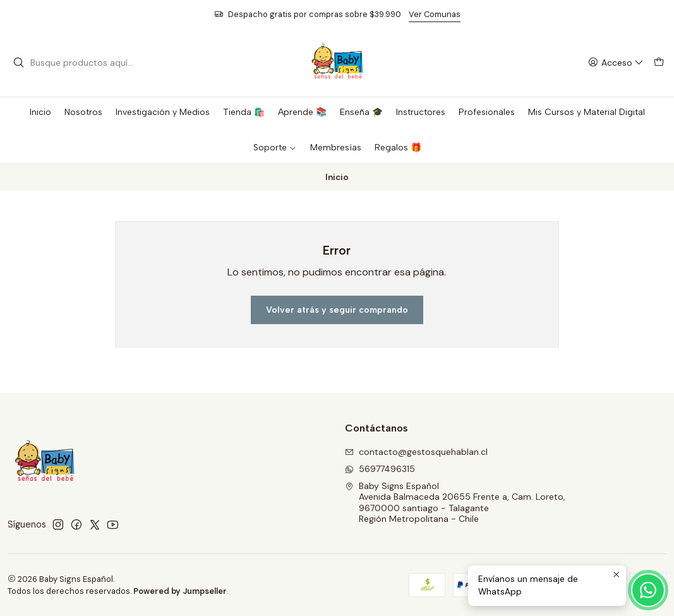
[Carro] (659, 63)
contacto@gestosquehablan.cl (416, 452)
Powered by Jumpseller (180, 591)
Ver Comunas (435, 14)
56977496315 (380, 469)
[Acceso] (616, 63)
